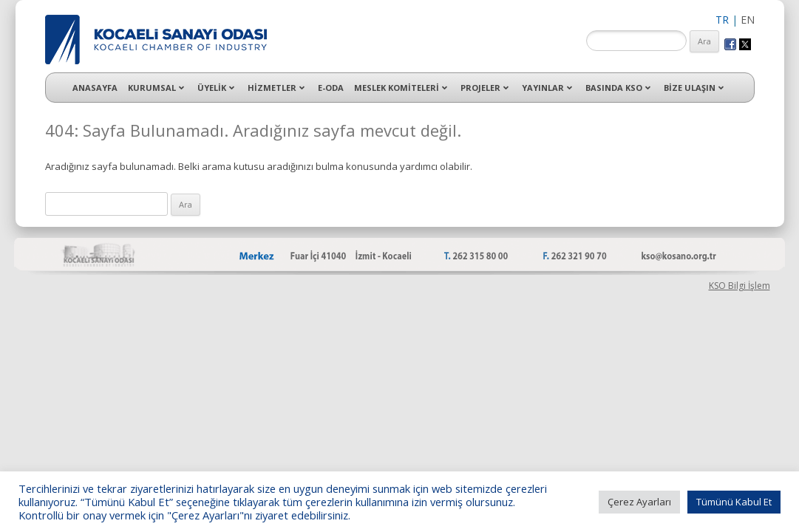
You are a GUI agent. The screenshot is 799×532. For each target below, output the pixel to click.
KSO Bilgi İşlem (739, 286)
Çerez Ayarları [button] (639, 502)
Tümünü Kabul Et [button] (734, 502)
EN (748, 20)
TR (722, 20)
